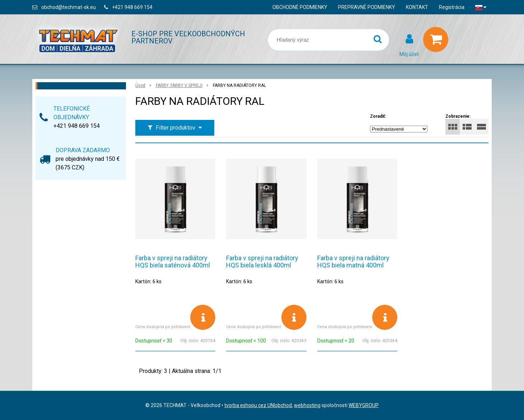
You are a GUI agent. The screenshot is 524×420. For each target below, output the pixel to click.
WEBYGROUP (364, 405)
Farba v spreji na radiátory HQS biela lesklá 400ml (262, 262)
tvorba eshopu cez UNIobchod (258, 405)
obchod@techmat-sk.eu (69, 7)
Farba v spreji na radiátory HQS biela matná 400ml (353, 262)
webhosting (307, 405)
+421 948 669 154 (132, 7)
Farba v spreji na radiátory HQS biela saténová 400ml (173, 262)
